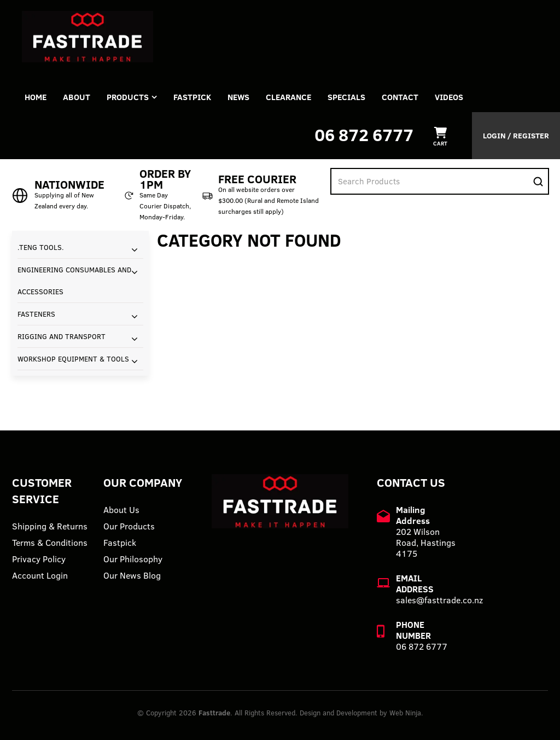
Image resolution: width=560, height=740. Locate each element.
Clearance (288, 97)
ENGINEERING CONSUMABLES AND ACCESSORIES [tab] (74, 281)
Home (36, 97)
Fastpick (120, 543)
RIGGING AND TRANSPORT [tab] (62, 336)
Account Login (40, 575)
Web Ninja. (406, 713)
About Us (121, 510)
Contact (400, 97)
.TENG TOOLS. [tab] (41, 247)
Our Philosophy (133, 559)
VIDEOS (449, 97)
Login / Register (516, 136)
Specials (346, 97)
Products (128, 97)
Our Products (129, 526)
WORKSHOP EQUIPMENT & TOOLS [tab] (73, 359)
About (77, 97)
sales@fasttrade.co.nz (439, 600)
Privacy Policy (39, 559)
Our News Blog (132, 575)
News (238, 97)
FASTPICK (192, 97)
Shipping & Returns (50, 526)
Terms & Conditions (50, 543)
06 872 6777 (364, 135)
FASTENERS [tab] (36, 314)
